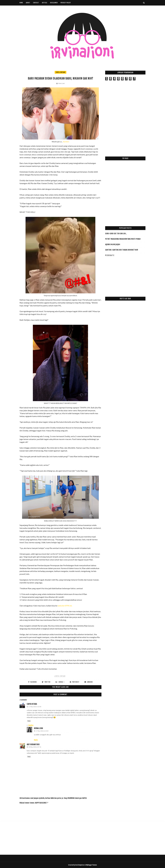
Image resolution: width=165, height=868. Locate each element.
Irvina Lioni (38, 728)
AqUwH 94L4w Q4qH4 (113, 244)
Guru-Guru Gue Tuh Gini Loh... (116, 234)
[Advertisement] (63, 811)
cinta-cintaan (61, 72)
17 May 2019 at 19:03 (42, 731)
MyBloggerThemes (91, 865)
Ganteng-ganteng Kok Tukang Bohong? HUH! (122, 250)
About (28, 3)
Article (45, 3)
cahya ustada (32, 704)
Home (21, 3)
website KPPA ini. (65, 606)
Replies (31, 725)
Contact (36, 3)
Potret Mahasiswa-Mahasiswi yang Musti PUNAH (123, 239)
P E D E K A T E (110, 255)
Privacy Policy (66, 3)
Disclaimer (54, 3)
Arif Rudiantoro (33, 744)
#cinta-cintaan (60, 676)
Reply (29, 721)
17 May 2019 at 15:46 (35, 707)
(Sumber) (66, 142)
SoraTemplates (80, 865)
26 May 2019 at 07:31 (35, 747)
